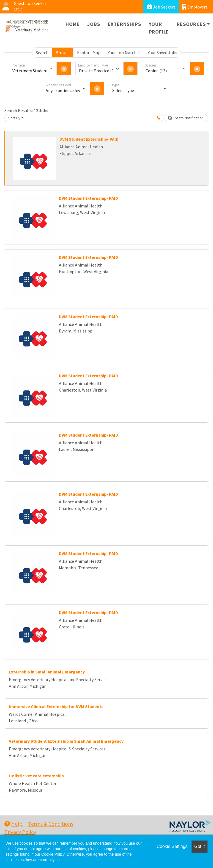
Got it (200, 846)
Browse (63, 52)
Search (42, 52)
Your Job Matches (124, 52)
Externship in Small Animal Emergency (47, 672)
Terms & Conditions (51, 824)
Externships (125, 24)
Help (13, 824)
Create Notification (186, 118)
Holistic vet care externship (36, 776)
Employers (195, 7)
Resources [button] (191, 24)
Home (73, 24)
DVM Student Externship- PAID (89, 139)
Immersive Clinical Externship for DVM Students (56, 706)
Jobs (94, 24)
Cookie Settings (172, 846)
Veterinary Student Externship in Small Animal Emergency (66, 741)
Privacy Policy (20, 832)
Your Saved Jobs (163, 52)
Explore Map (89, 52)
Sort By (14, 118)
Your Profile (159, 28)
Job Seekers (161, 7)
